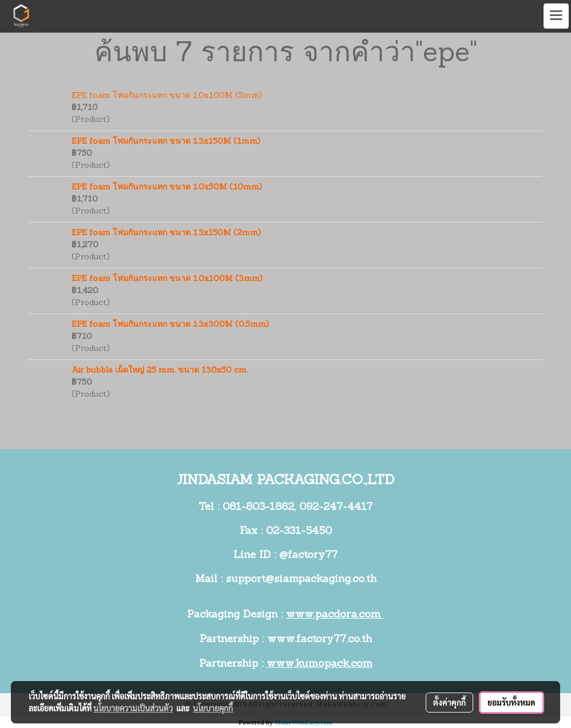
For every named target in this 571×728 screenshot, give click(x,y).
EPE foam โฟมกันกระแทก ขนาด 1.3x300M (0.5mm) (170, 325)
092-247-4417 (336, 507)
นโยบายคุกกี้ (213, 708)
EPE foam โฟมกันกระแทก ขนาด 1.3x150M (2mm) (166, 233)
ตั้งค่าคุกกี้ (449, 702)
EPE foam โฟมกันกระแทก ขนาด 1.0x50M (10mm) (167, 187)
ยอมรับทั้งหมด (511, 702)
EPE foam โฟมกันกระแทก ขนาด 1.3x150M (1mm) (166, 142)
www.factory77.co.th (320, 640)
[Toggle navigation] (556, 16)
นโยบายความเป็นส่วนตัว (133, 708)
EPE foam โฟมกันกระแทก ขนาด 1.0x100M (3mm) (167, 279)
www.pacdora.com (335, 615)
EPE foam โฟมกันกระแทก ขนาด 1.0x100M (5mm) (167, 96)
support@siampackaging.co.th (301, 579)
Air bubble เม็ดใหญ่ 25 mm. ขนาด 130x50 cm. (160, 371)
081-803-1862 (258, 507)
